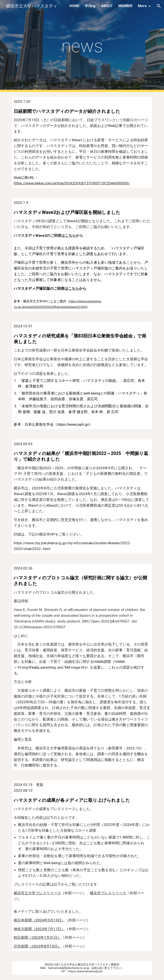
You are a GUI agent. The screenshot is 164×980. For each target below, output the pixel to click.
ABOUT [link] (107, 6)
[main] (82, 46)
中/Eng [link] (90, 6)
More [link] (142, 6)
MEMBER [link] (125, 6)
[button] (159, 6)
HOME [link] (74, 6)
